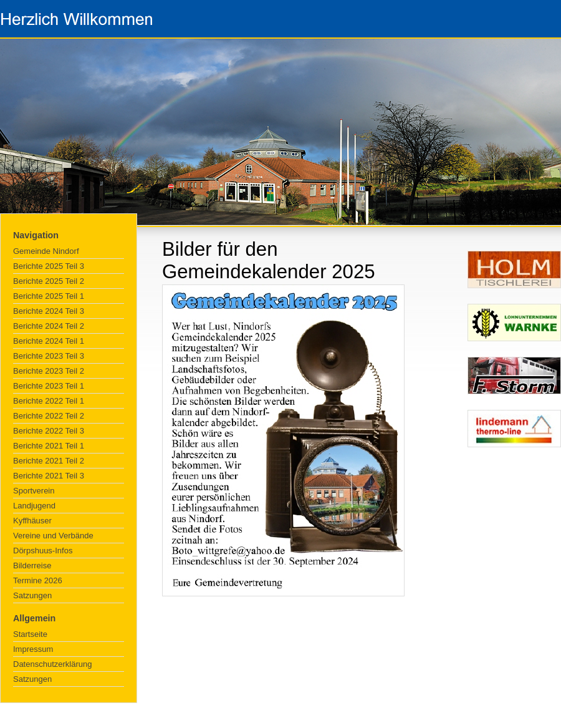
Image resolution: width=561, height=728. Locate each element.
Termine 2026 (38, 580)
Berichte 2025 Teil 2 (49, 281)
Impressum (33, 649)
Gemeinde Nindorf (46, 251)
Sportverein (34, 491)
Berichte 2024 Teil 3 (49, 311)
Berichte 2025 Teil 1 (49, 296)
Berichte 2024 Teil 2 (49, 326)
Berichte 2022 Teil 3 (49, 431)
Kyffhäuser (32, 521)
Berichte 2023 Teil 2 (49, 371)
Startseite (30, 634)
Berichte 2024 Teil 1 (49, 341)
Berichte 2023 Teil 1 (49, 386)
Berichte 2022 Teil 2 (49, 416)
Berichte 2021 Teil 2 (49, 461)
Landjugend (34, 506)
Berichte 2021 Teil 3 (49, 476)
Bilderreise (32, 565)
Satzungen (32, 595)
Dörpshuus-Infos (43, 551)
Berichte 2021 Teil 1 (49, 446)
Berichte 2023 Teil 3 (49, 356)
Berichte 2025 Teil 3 (49, 266)
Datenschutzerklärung (52, 664)
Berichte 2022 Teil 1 (49, 401)
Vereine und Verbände (53, 536)
